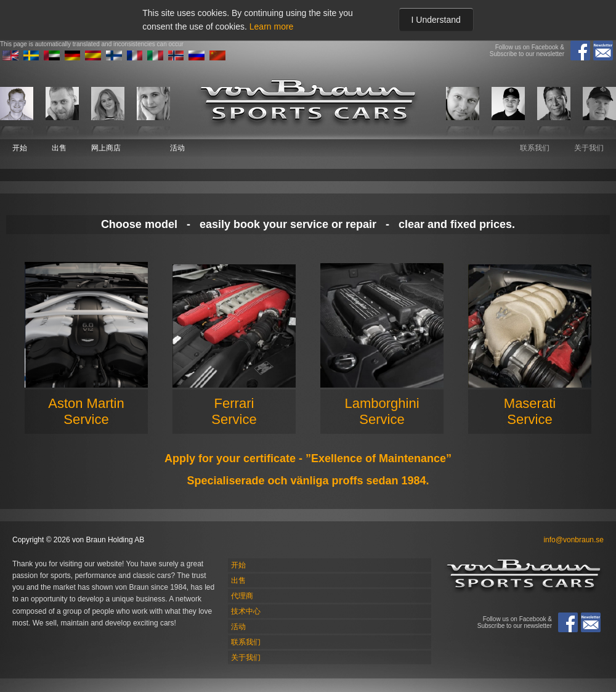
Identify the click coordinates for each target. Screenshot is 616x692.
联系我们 (535, 148)
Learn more (272, 26)
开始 (20, 148)
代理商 (242, 596)
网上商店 (106, 148)
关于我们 (589, 148)
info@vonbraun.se (573, 540)
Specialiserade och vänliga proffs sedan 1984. (308, 481)
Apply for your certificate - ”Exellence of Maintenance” (308, 458)
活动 (177, 148)
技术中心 (246, 611)
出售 (59, 148)
